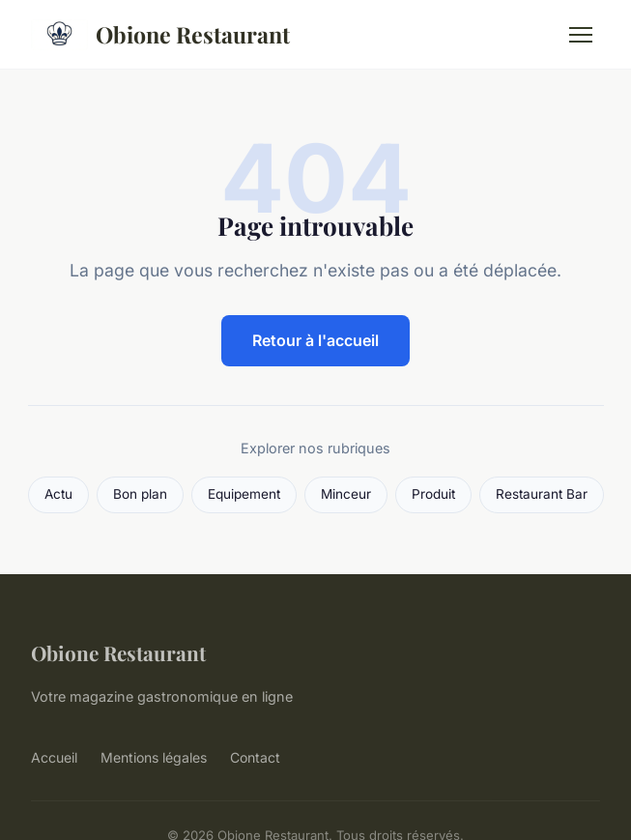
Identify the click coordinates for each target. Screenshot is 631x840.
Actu (58, 494)
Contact (255, 757)
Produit (433, 494)
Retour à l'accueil (315, 340)
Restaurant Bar (542, 494)
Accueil (54, 757)
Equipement (244, 494)
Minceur (346, 494)
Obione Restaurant (160, 35)
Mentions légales (154, 757)
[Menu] (581, 35)
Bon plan (140, 494)
